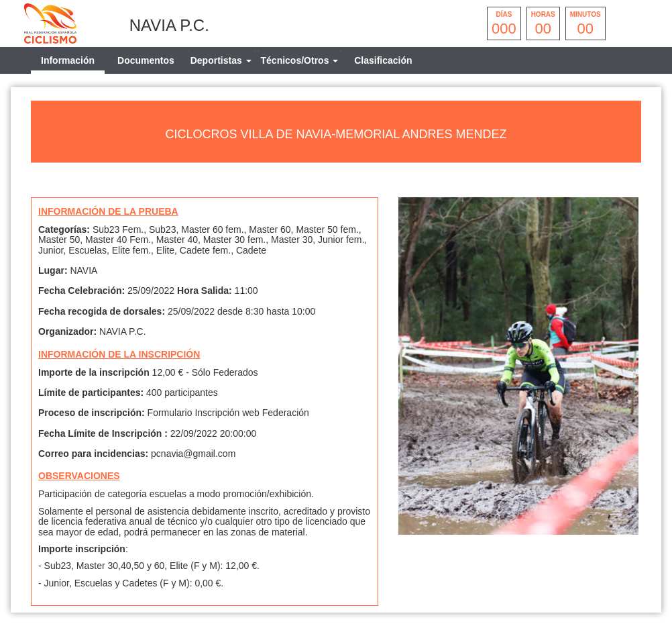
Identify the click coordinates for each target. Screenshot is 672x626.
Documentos (146, 60)
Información (68, 60)
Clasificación (383, 60)
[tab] (221, 60)
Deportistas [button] (221, 60)
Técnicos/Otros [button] (300, 60)
